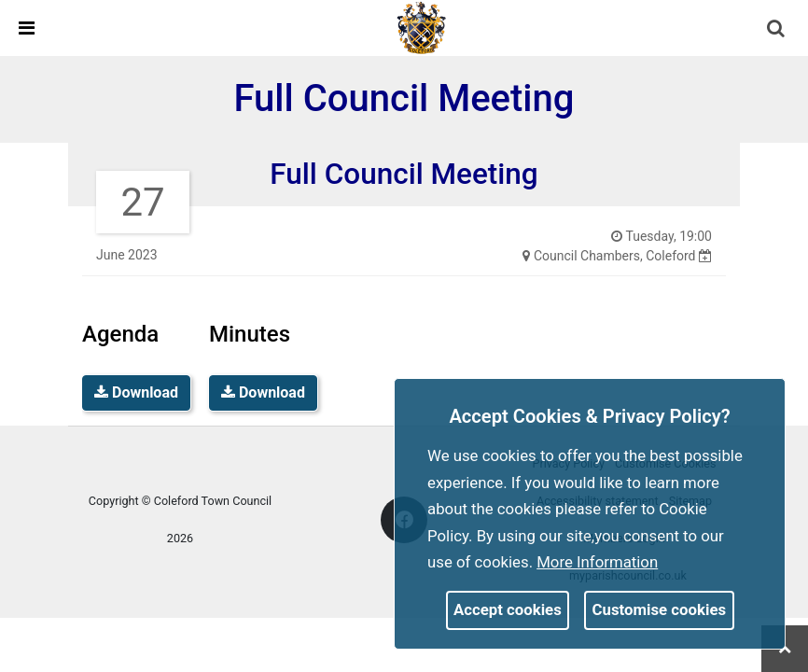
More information (597, 562)
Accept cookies (508, 609)
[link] (422, 27)
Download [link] (136, 392)
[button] (777, 30)
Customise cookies (660, 609)
